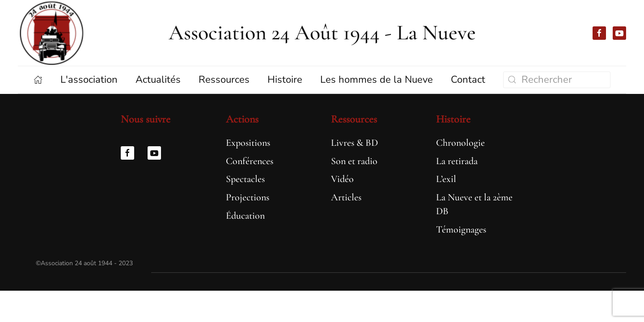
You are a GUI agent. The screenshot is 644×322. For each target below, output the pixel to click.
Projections (248, 197)
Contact (468, 80)
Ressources (354, 119)
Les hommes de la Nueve (377, 80)
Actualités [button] (158, 80)
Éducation (245, 216)
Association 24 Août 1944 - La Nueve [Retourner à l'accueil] (322, 33)
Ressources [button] (224, 80)
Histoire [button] (285, 80)
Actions (242, 119)
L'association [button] (89, 80)
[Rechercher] (557, 80)
